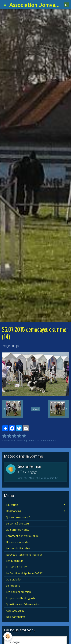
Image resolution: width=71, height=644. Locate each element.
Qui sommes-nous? (18, 517)
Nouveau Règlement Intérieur (24, 555)
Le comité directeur (18, 523)
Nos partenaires (16, 617)
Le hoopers (13, 586)
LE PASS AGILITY (16, 567)
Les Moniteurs (15, 561)
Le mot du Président (18, 548)
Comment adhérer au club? (22, 536)
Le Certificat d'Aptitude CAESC (24, 573)
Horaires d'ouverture (18, 542)
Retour (35, 409)
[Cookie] (8, 636)
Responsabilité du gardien (22, 598)
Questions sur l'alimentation (23, 604)
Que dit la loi (14, 579)
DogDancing (14, 511)
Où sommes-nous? (18, 530)
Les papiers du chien (18, 592)
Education (12, 505)
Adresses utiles (15, 611)
